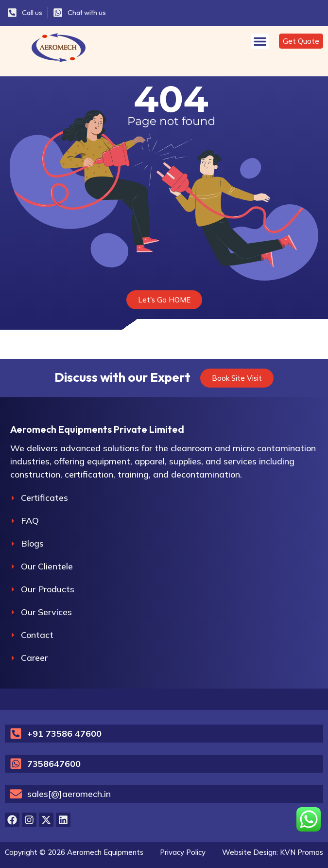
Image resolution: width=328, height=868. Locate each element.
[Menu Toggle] (260, 41)
